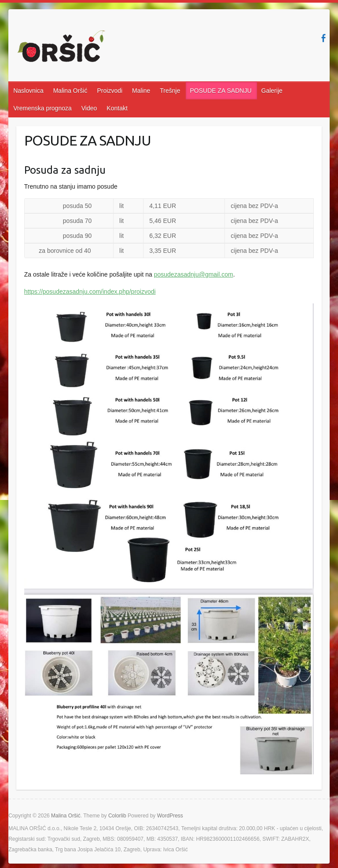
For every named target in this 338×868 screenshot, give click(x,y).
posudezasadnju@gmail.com (194, 274)
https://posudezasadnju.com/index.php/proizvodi (90, 292)
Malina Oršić (70, 91)
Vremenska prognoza (42, 108)
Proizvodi (110, 91)
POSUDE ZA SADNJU (221, 91)
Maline (141, 91)
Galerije (272, 91)
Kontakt (117, 108)
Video (89, 108)
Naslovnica (28, 91)
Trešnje (170, 91)
